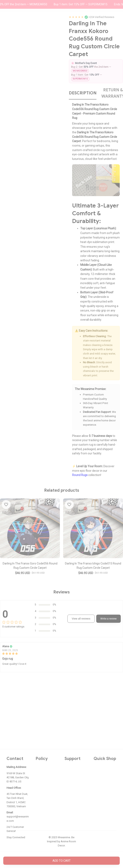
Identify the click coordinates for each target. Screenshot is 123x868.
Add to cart (62, 861)
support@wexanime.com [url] (18, 819)
